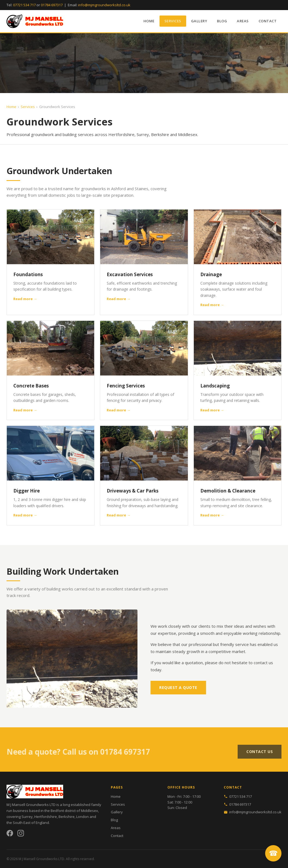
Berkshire (67, 817)
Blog (222, 21)
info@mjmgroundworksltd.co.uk (104, 5)
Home (149, 21)
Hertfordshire (46, 817)
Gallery (199, 21)
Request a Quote (178, 687)
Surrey (27, 817)
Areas (243, 21)
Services (173, 21)
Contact (268, 21)
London (82, 817)
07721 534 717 (24, 5)
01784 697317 (52, 5)
